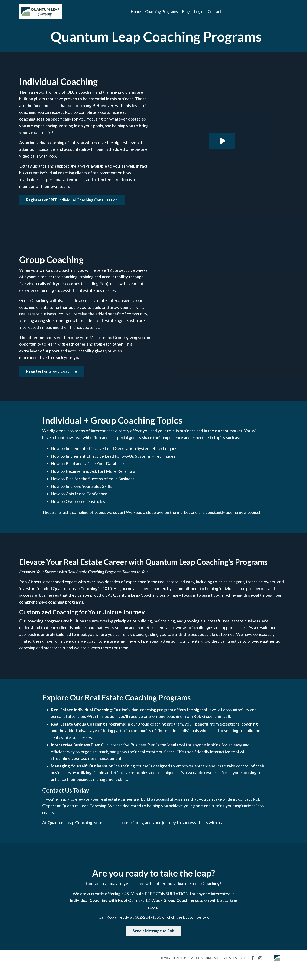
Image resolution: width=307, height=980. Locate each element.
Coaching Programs (161, 11)
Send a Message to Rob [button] (153, 945)
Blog (186, 11)
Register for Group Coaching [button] (52, 374)
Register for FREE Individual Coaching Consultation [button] (72, 201)
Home (136, 11)
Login (199, 11)
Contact (214, 11)
